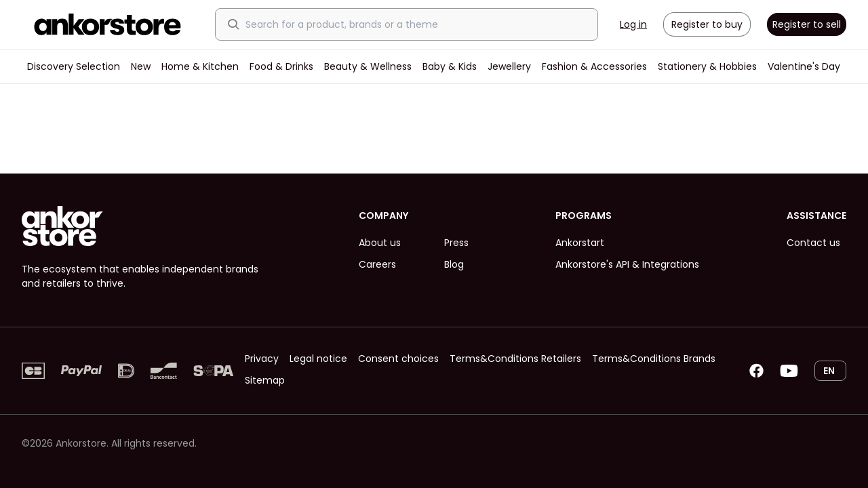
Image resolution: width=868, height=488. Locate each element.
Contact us (813, 243)
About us (380, 243)
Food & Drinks (281, 66)
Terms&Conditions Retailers (515, 359)
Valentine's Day (804, 66)
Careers (377, 264)
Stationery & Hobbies (707, 66)
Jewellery (509, 66)
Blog (454, 264)
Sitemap (265, 380)
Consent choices (398, 359)
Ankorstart (580, 243)
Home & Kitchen (200, 66)
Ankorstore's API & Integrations (627, 264)
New (141, 66)
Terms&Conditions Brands (654, 359)
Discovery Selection (74, 66)
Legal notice (318, 359)
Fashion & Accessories (594, 66)
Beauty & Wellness (368, 66)
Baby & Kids (450, 66)
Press (456, 243)
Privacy (262, 359)
